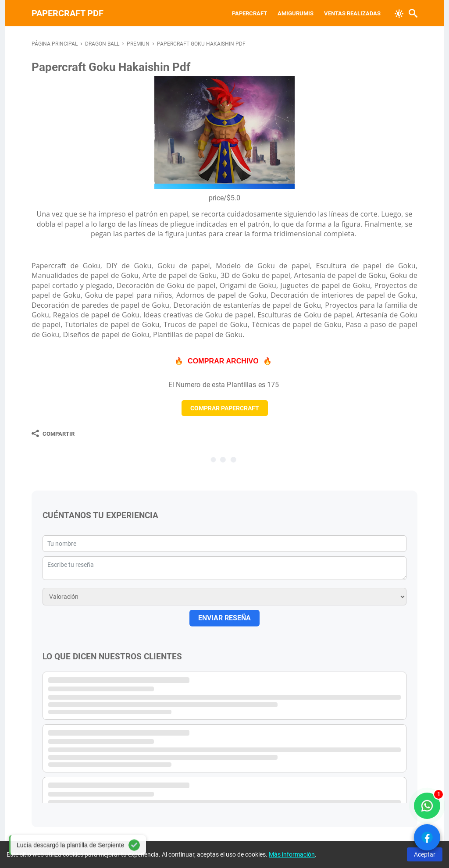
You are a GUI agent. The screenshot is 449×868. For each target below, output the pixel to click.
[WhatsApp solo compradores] (427, 806)
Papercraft (249, 13)
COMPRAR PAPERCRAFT (225, 408)
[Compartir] (53, 434)
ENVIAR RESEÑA (224, 618)
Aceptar (425, 854)
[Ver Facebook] (427, 837)
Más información (292, 854)
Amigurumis (296, 13)
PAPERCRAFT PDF (68, 13)
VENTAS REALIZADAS (352, 13)
